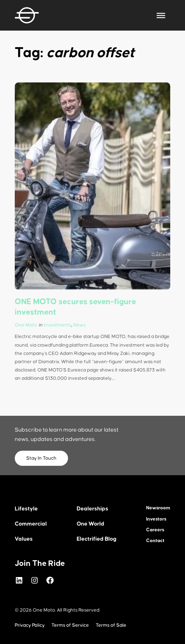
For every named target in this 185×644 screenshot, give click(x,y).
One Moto (26, 325)
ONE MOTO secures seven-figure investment (75, 307)
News (80, 325)
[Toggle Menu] (161, 15)
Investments (58, 325)
